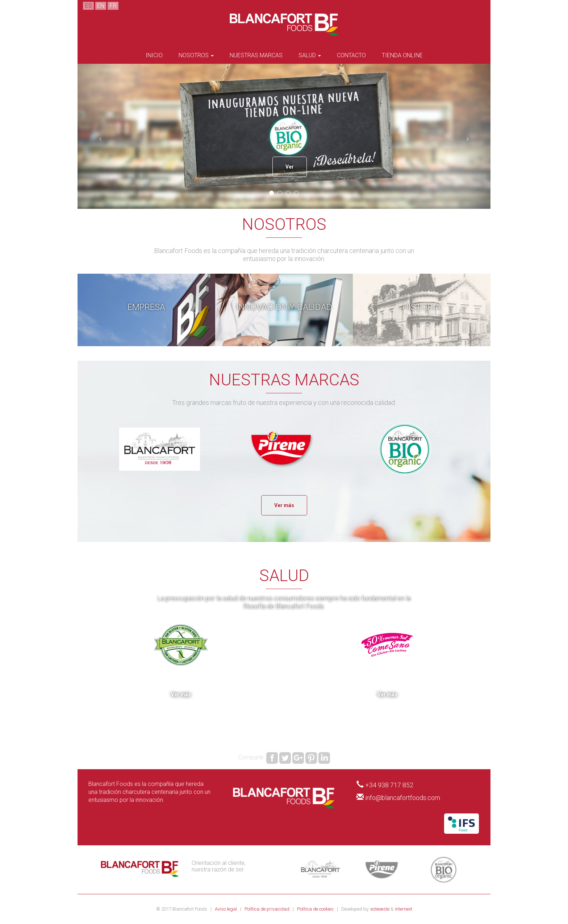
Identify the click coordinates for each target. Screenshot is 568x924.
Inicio (154, 55)
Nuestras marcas (256, 55)
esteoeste (380, 909)
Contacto (351, 55)
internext (404, 909)
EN (101, 6)
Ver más (284, 505)
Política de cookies (316, 909)
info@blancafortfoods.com (403, 798)
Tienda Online (402, 55)
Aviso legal (226, 909)
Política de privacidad (268, 909)
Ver (290, 167)
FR (113, 6)
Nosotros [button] (196, 55)
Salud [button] (310, 55)
